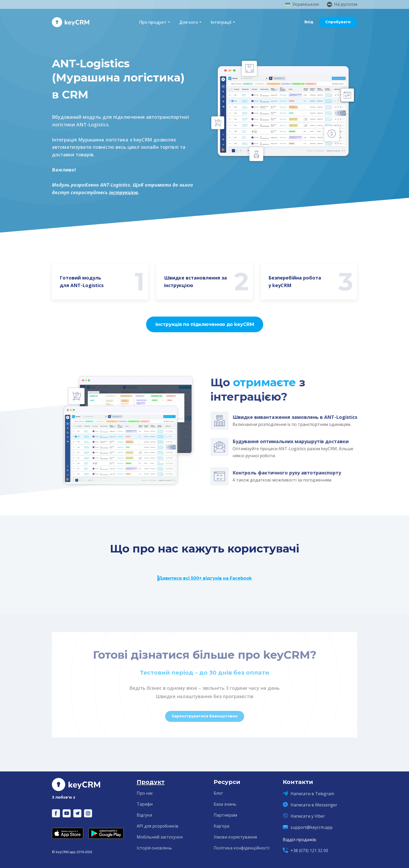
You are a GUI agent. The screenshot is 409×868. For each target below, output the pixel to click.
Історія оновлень (154, 848)
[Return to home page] (71, 22)
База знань (225, 804)
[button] (309, 22)
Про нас (145, 793)
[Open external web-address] (68, 833)
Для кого (189, 22)
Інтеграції (221, 22)
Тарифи (145, 804)
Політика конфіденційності (242, 848)
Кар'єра (221, 826)
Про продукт (153, 22)
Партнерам (225, 815)
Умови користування (235, 837)
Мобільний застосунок (160, 837)
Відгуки (144, 815)
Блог (218, 793)
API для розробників (158, 826)
